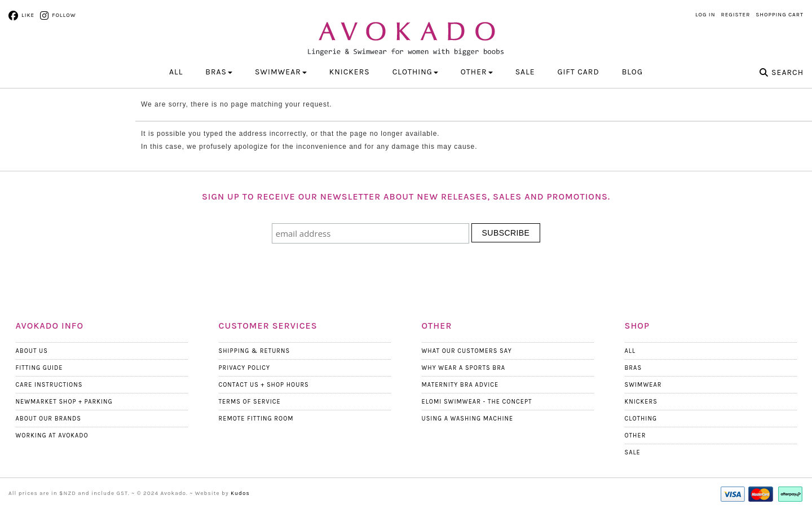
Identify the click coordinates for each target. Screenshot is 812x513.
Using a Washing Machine (468, 419)
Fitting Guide (39, 368)
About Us (32, 351)
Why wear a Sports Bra (464, 368)
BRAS (219, 72)
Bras (634, 368)
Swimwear (643, 385)
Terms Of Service (250, 402)
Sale (525, 72)
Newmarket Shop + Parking (64, 402)
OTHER (477, 72)
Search (787, 72)
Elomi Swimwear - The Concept (477, 402)
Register (736, 15)
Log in (705, 15)
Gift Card (579, 72)
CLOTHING (415, 72)
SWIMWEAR (281, 72)
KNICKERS (350, 72)
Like (28, 15)
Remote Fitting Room (256, 419)
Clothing (641, 419)
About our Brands (49, 419)
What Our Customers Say (467, 351)
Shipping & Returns (255, 351)
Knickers (641, 402)
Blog (632, 72)
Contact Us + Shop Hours (264, 385)
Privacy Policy (245, 368)
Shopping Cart (780, 15)
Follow (64, 15)
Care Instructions (49, 385)
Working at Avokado (52, 435)
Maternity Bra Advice (460, 385)
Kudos (240, 493)
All (176, 72)
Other (636, 435)
